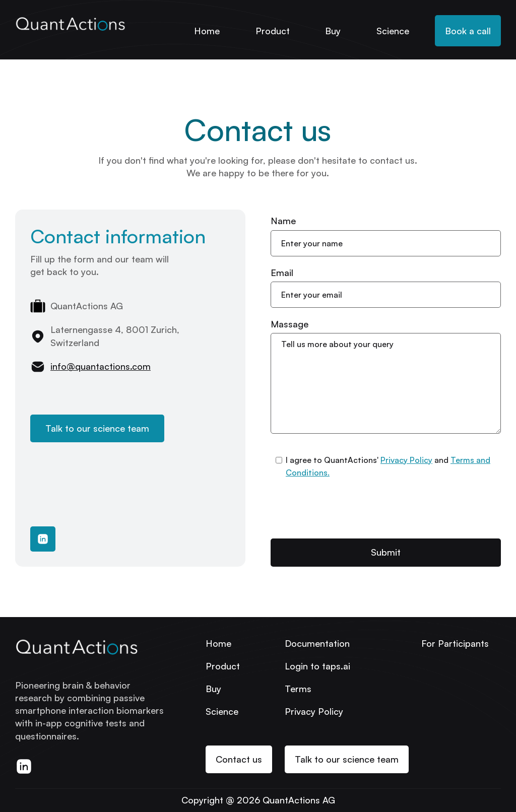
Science (393, 31)
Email (282, 273)
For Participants (455, 643)
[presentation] (347, 509)
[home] (70, 21)
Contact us (239, 759)
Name (283, 221)
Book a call (468, 31)
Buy (333, 31)
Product (273, 31)
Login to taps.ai (317, 666)
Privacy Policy (406, 460)
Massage (289, 324)
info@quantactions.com (101, 366)
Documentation (317, 643)
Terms (298, 689)
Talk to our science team (97, 428)
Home (207, 31)
